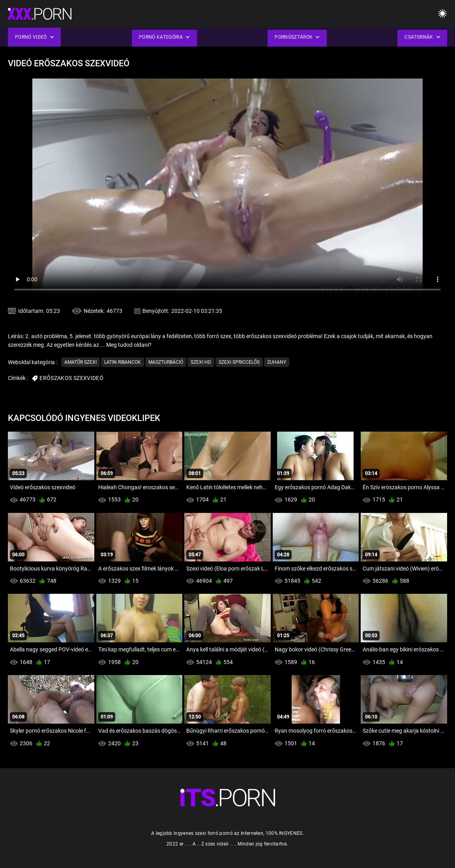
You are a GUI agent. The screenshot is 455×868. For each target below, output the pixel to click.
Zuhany (277, 362)
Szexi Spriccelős (239, 362)
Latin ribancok (123, 362)
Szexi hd (201, 362)
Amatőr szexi (81, 362)
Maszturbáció (166, 362)
